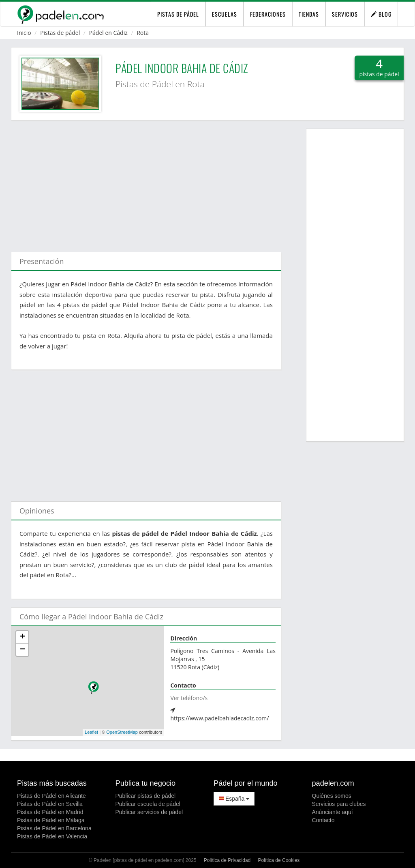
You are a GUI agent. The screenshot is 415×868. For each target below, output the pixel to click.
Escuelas (225, 14)
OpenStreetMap (122, 732)
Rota (143, 33)
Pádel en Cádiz (108, 33)
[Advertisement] (146, 182)
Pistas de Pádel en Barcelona (54, 828)
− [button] (22, 650)
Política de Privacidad (227, 860)
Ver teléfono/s (189, 698)
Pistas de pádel (60, 33)
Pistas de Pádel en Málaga (51, 820)
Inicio (24, 33)
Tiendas (309, 14)
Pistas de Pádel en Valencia (52, 836)
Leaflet (91, 732)
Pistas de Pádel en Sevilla (50, 804)
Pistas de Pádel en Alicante (51, 796)
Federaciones (268, 14)
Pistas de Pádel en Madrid (50, 812)
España (234, 799)
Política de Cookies (279, 860)
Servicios (345, 14)
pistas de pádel (178, 14)
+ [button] (22, 637)
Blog (381, 14)
